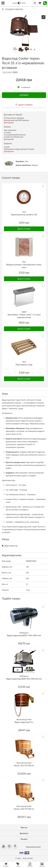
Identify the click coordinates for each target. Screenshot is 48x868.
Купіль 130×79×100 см (24, 809)
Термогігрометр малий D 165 (24, 215)
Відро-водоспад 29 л (24, 722)
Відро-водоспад (11, 546)
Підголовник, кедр (24, 365)
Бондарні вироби (14, 9)
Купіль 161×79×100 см (24, 766)
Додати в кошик (24, 229)
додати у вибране (25, 105)
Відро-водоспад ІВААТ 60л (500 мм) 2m (24, 679)
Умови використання (33, 847)
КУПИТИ (24, 95)
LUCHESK (30, 858)
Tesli (27, 161)
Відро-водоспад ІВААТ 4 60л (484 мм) (24, 635)
